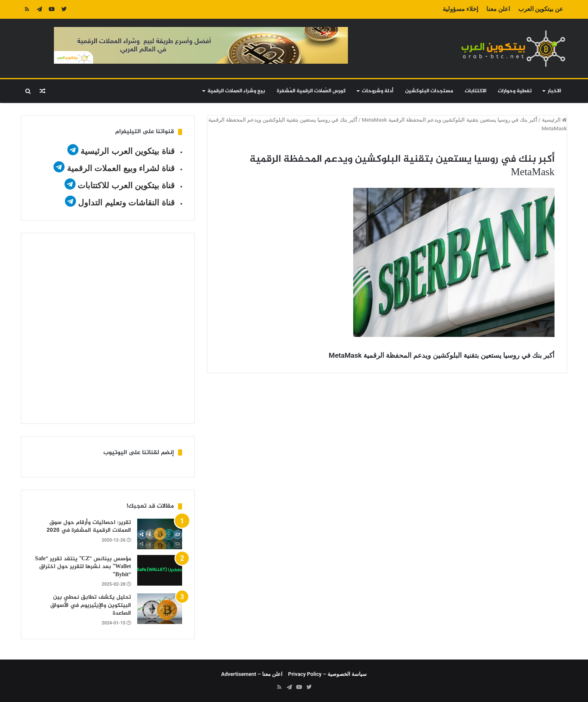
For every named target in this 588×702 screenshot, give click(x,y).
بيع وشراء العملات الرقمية (236, 91)
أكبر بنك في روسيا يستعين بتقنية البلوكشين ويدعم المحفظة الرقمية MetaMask (450, 120)
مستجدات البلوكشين (429, 91)
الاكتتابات (476, 91)
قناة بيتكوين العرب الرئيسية (128, 151)
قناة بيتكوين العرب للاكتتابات (125, 185)
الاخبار (554, 91)
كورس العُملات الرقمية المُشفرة (311, 91)
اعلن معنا (498, 9)
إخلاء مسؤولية (460, 9)
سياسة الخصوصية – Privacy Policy (328, 674)
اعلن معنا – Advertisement (252, 674)
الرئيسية (554, 120)
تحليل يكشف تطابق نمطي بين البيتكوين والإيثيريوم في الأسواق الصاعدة (91, 605)
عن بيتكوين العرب (541, 9)
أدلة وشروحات (378, 91)
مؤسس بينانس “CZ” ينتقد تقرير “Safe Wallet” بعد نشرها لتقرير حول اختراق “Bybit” (83, 567)
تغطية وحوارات (515, 91)
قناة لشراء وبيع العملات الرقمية (121, 168)
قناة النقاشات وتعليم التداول (126, 203)
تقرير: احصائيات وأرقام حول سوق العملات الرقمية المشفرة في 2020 (89, 527)
